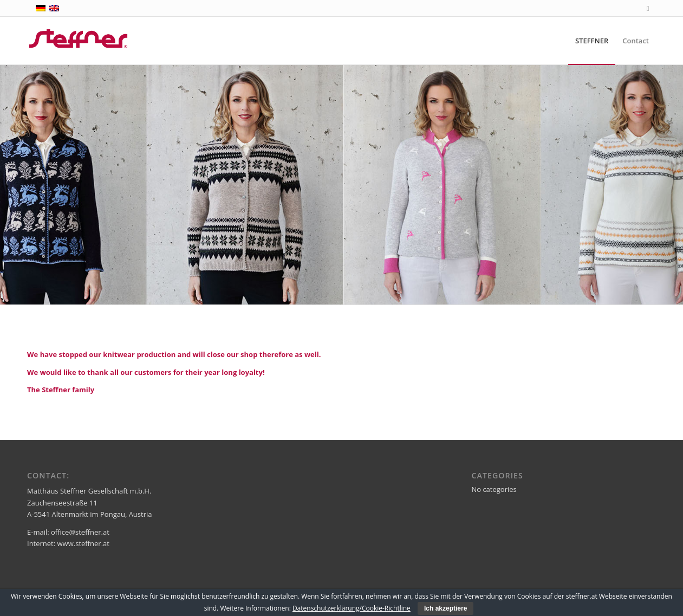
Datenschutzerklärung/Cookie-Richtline (352, 608)
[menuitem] (592, 41)
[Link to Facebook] (648, 8)
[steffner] (79, 41)
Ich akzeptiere (445, 608)
